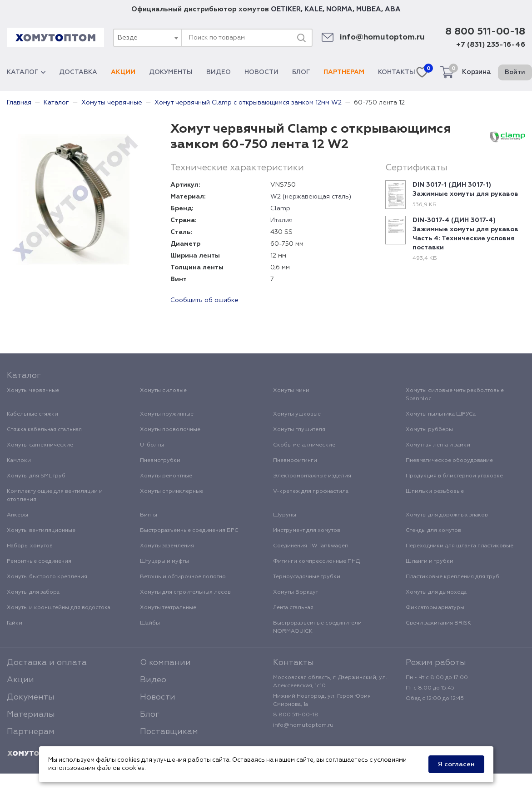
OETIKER (286, 9)
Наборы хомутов (30, 546)
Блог (301, 72)
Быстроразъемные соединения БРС (189, 531)
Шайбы (150, 623)
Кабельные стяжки (32, 414)
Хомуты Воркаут (296, 592)
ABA (393, 9)
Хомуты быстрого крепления (47, 577)
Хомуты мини (291, 391)
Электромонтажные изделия (312, 476)
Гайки (15, 623)
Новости (261, 72)
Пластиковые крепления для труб (452, 577)
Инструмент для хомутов (307, 531)
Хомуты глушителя (299, 430)
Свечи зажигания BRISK (438, 623)
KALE (313, 9)
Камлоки (19, 461)
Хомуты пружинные (167, 414)
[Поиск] (301, 38)
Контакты (397, 72)
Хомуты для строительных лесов (185, 592)
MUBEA (369, 9)
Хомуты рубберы (429, 430)
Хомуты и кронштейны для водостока (59, 608)
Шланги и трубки (430, 561)
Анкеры (17, 515)
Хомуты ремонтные (166, 476)
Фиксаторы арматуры (435, 608)
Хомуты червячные (33, 391)
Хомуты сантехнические (40, 445)
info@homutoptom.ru (382, 37)
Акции (123, 72)
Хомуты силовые (163, 391)
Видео (219, 72)
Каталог (26, 72)
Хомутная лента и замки (438, 445)
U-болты (152, 445)
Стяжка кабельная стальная (44, 430)
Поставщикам (169, 732)
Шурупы (285, 515)
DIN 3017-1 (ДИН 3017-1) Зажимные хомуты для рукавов (465, 189)
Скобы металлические (304, 445)
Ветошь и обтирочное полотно (183, 577)
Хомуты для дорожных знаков (447, 515)
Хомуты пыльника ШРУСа (441, 414)
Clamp (280, 208)
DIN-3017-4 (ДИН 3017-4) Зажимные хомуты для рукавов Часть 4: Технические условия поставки (465, 234)
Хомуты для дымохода (436, 592)
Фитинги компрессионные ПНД (316, 561)
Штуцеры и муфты (164, 561)
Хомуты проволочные (170, 430)
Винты (149, 515)
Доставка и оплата (47, 663)
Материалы (31, 715)
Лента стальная (293, 608)
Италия (281, 220)
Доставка (78, 72)
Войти (515, 72)
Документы (171, 72)
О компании (165, 663)
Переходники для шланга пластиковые (460, 546)
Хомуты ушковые (297, 414)
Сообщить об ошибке (204, 300)
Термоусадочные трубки (307, 577)
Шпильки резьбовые (435, 491)
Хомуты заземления (167, 546)
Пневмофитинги (295, 461)
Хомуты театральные (168, 608)
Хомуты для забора (33, 592)
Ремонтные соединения (39, 561)
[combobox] (147, 38)
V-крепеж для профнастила (311, 491)
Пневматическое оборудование (449, 461)
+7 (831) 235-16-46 (491, 45)
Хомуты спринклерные (172, 491)
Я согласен (456, 764)
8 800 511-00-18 (485, 32)
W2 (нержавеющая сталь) (311, 197)
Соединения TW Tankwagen (311, 546)
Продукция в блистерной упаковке (454, 476)
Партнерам (344, 72)
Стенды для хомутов (433, 531)
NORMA (339, 9)
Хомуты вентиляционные (41, 531)
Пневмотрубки (160, 461)
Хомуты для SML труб (36, 476)
